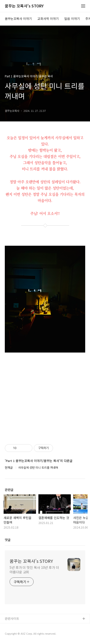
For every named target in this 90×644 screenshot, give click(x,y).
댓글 (8, 540)
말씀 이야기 (72, 19)
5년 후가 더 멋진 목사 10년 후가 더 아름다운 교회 (34, 570)
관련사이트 (12, 618)
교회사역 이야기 (48, 19)
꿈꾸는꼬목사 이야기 (18, 19)
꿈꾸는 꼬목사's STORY (24, 6)
